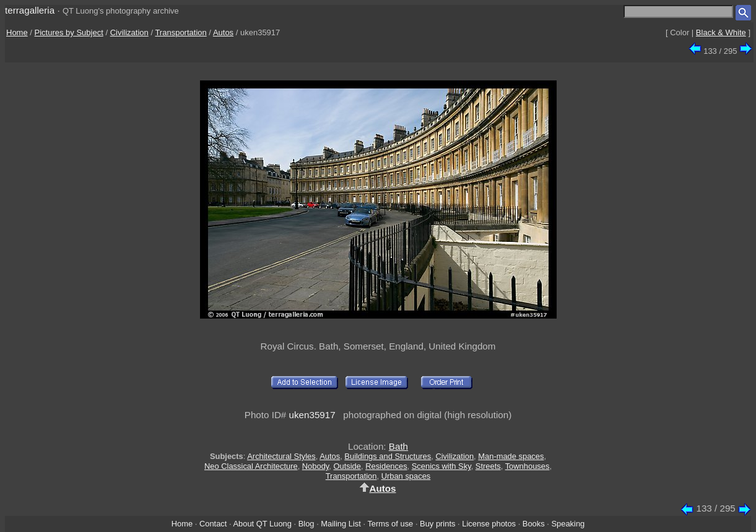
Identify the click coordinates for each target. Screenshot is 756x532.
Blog (306, 524)
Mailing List (341, 524)
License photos (489, 524)
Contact (213, 524)
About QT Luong (262, 524)
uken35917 (312, 415)
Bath (398, 446)
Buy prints (437, 524)
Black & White (721, 32)
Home (17, 32)
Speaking (568, 524)
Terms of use (390, 524)
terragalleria (30, 10)
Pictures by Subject (69, 32)
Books (534, 524)
